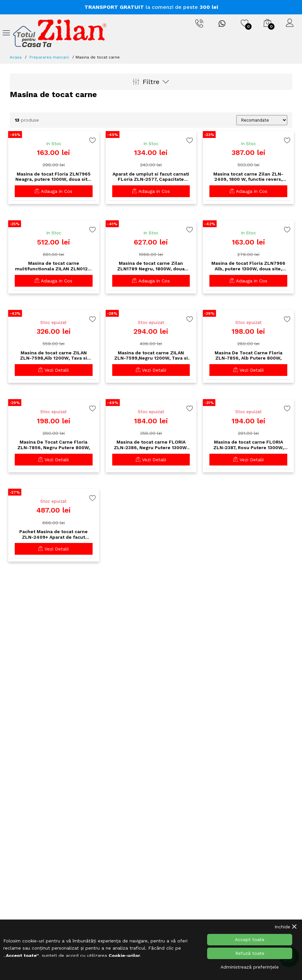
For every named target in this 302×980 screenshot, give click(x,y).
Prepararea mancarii (49, 57)
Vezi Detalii (53, 370)
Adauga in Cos (53, 191)
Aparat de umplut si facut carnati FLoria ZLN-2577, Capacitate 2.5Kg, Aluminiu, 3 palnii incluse (151, 177)
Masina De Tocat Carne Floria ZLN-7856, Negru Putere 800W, (54, 445)
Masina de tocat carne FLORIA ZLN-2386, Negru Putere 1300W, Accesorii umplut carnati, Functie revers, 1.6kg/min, (151, 445)
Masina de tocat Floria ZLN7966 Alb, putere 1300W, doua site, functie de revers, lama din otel (248, 266)
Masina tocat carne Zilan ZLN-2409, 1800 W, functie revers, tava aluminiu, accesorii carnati (249, 177)
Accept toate (250, 939)
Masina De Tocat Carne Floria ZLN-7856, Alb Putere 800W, (249, 355)
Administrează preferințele (250, 967)
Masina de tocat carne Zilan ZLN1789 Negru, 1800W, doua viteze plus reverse (151, 266)
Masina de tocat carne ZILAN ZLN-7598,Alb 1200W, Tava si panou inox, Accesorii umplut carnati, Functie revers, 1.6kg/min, (53, 356)
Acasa (16, 57)
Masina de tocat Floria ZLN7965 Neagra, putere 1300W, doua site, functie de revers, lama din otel (53, 177)
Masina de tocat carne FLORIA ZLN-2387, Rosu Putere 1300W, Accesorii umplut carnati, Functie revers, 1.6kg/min (248, 445)
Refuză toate (250, 953)
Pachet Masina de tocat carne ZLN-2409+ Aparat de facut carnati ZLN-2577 (53, 534)
